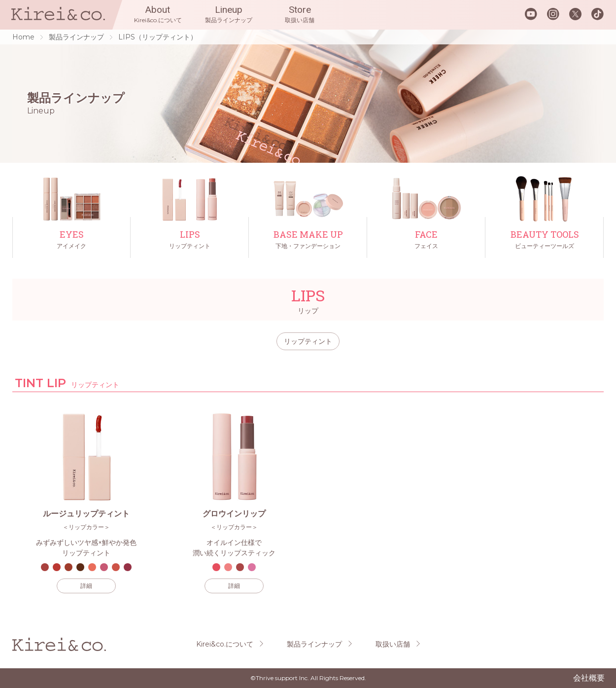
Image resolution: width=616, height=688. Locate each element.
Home (23, 37)
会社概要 (589, 678)
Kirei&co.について (225, 644)
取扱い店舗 (393, 644)
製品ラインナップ (76, 37)
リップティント (308, 341)
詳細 (86, 586)
